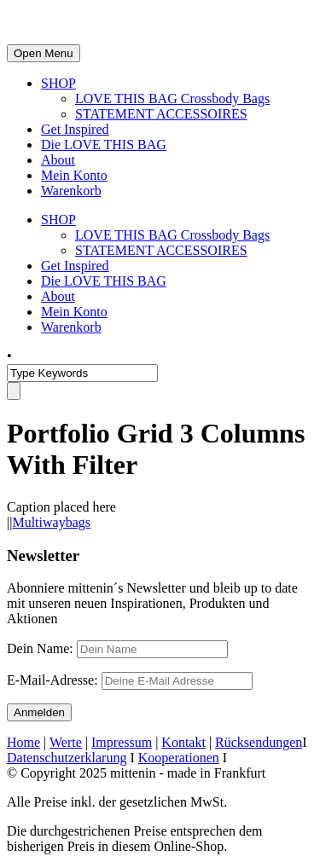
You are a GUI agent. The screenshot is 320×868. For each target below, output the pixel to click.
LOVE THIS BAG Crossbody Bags (172, 98)
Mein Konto (74, 175)
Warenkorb (71, 191)
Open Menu (44, 53)
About (58, 160)
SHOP (58, 83)
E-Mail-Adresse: (130, 680)
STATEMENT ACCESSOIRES (161, 114)
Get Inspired (75, 129)
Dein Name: (40, 648)
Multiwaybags (51, 522)
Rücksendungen (259, 742)
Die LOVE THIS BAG (104, 145)
